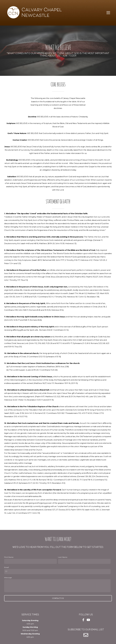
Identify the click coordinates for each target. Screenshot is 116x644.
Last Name (63, 557)
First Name (9, 557)
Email (6, 567)
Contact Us (58, 598)
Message (8, 578)
